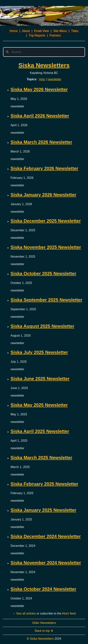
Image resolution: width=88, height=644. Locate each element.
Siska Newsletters (44, 65)
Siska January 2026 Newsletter (43, 195)
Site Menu (60, 31)
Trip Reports (37, 35)
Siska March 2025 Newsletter (41, 458)
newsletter (54, 79)
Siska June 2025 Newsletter (40, 379)
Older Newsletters (44, 623)
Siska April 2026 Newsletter (40, 116)
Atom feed (69, 613)
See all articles (26, 613)
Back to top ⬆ (44, 631)
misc (42, 79)
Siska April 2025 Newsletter (40, 431)
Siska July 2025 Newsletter (39, 352)
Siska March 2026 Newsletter (41, 142)
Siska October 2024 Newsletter (43, 589)
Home (14, 31)
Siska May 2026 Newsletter (39, 89)
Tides (75, 31)
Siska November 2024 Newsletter (46, 563)
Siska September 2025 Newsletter (46, 300)
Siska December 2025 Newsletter (46, 221)
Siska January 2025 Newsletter (43, 510)
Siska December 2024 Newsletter (46, 536)
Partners (55, 35)
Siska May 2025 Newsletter (39, 405)
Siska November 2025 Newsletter (46, 247)
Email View (42, 31)
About (26, 31)
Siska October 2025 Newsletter (43, 273)
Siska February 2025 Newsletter (44, 484)
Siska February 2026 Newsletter (44, 168)
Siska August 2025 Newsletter (42, 326)
